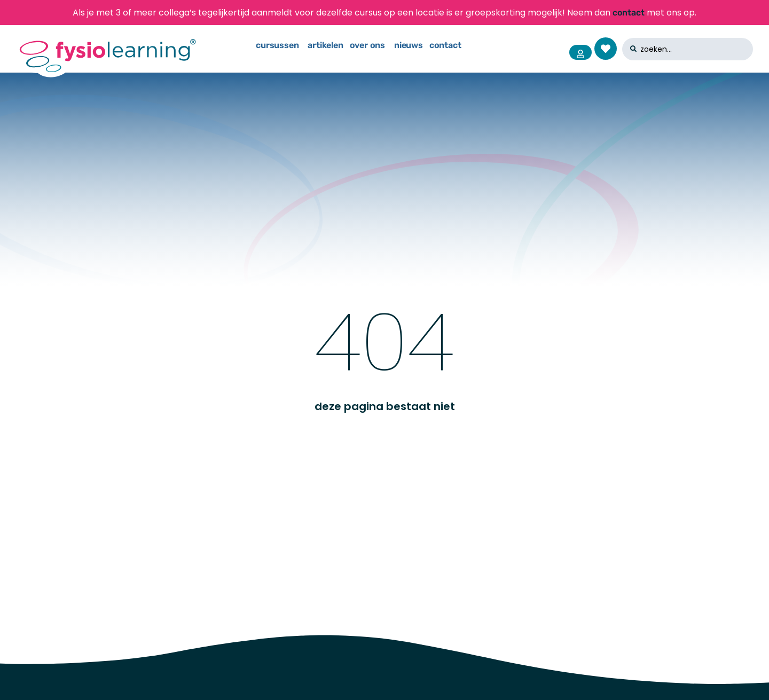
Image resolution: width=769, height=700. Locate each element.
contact (629, 13)
